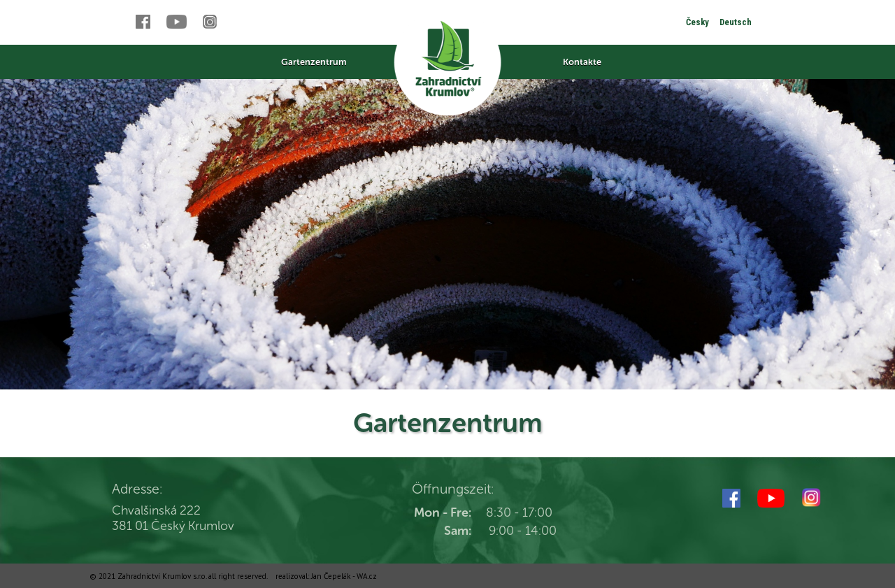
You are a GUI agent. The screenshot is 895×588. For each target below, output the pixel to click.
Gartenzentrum (314, 62)
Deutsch (736, 22)
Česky (697, 22)
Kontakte (582, 62)
